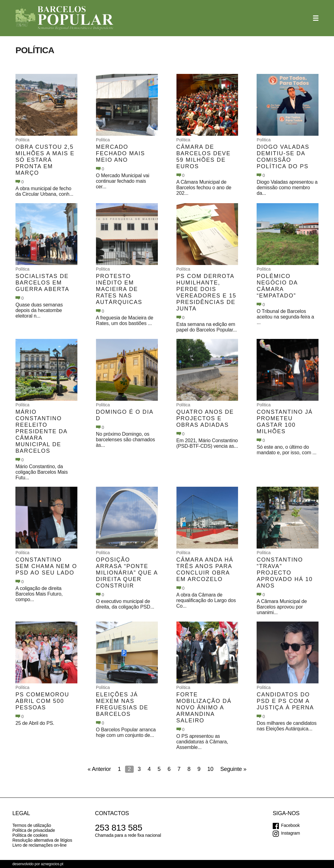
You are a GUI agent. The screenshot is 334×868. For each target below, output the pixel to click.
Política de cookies (30, 835)
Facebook (290, 825)
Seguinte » (233, 769)
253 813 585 (119, 828)
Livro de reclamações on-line (39, 845)
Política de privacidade (34, 830)
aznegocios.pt (52, 864)
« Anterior (99, 769)
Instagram (291, 833)
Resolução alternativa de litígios (42, 840)
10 (210, 769)
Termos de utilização (32, 825)
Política (22, 140)
